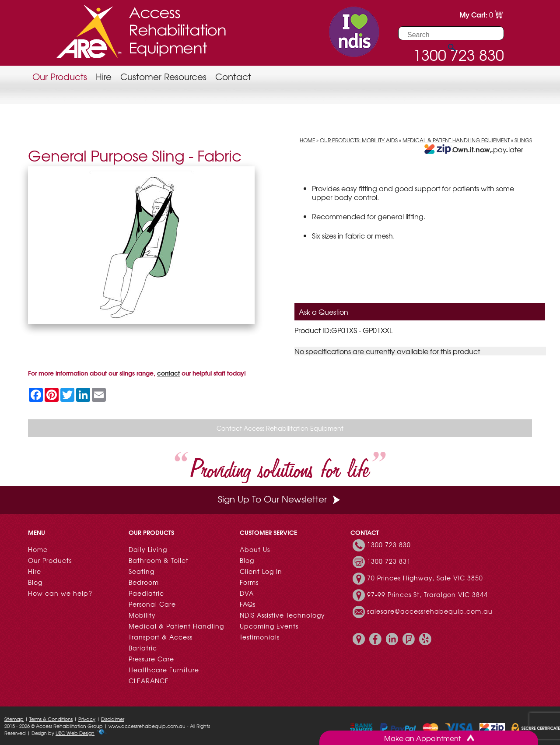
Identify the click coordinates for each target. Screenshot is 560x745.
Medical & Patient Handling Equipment (456, 140)
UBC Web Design (75, 733)
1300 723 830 (389, 545)
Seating (142, 571)
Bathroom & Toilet (159, 560)
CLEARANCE (149, 681)
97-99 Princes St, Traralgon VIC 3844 (427, 594)
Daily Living (148, 549)
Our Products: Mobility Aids (359, 140)
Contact (233, 76)
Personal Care (152, 604)
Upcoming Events (269, 626)
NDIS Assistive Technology (282, 615)
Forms (249, 582)
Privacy (87, 719)
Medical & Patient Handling (176, 626)
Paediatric (146, 593)
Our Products (60, 76)
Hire (104, 76)
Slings (523, 140)
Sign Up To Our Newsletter (280, 499)
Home (307, 140)
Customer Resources (163, 76)
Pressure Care (151, 659)
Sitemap (14, 719)
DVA (247, 593)
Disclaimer (113, 719)
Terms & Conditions (51, 719)
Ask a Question (324, 312)
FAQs (248, 604)
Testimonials (260, 637)
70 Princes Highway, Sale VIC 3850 (425, 578)
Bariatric (143, 648)
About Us (255, 549)
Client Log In (261, 571)
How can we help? (60, 593)
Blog (35, 582)
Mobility (142, 615)
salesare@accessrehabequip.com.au (430, 611)
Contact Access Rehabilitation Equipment (280, 428)
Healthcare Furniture (164, 670)
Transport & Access (161, 637)
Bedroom (144, 582)
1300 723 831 (389, 561)
